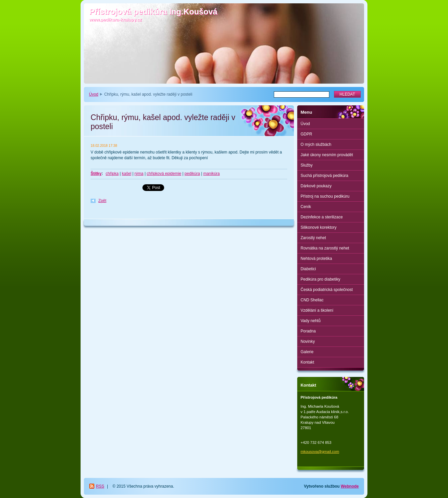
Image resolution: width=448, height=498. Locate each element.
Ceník (306, 207)
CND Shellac (312, 300)
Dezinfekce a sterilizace (322, 217)
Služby (307, 165)
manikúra (211, 174)
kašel (127, 174)
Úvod (94, 94)
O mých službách (316, 144)
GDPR (306, 134)
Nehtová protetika (316, 259)
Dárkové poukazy (316, 186)
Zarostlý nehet (313, 238)
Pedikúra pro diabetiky (320, 279)
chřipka (112, 174)
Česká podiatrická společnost (327, 290)
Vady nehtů (311, 321)
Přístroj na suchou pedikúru (325, 196)
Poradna (308, 331)
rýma (139, 174)
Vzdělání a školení (317, 310)
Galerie (307, 352)
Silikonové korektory (318, 227)
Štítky (96, 174)
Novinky (308, 341)
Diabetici (308, 269)
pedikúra (192, 174)
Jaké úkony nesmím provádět (327, 155)
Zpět (102, 201)
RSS (100, 486)
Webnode (350, 486)
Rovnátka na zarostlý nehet (325, 248)
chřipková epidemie (164, 174)
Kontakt (307, 362)
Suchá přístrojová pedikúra (324, 176)
